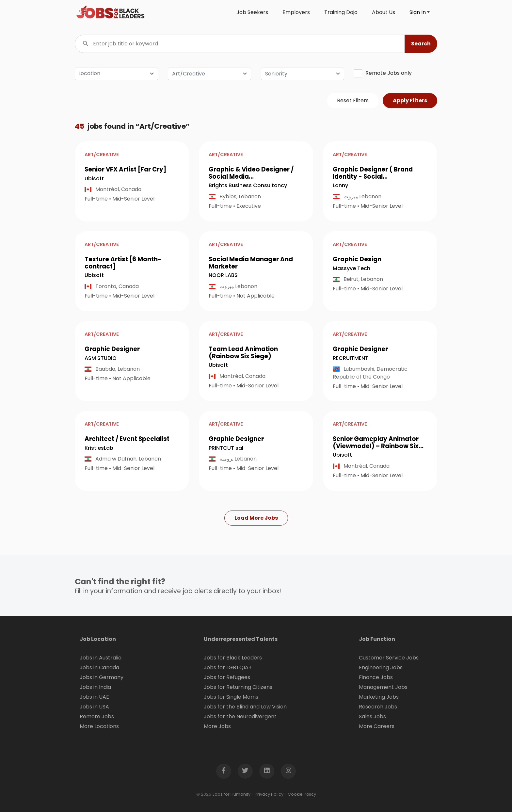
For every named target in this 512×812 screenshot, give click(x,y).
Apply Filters (410, 100)
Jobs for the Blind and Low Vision (245, 707)
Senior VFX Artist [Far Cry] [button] (125, 169)
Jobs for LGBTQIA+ (228, 667)
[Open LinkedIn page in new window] (267, 771)
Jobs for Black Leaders (233, 658)
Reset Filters (353, 100)
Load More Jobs (256, 518)
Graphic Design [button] (357, 259)
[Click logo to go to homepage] (111, 12)
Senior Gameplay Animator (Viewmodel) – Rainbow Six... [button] (378, 442)
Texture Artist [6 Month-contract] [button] (123, 263)
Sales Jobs (372, 716)
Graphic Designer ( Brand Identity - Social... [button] (373, 173)
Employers (296, 12)
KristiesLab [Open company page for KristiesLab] (99, 448)
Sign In (418, 12)
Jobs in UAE (94, 697)
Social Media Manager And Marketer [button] (251, 263)
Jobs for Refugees (227, 677)
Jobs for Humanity (231, 794)
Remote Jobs (97, 716)
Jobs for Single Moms (231, 697)
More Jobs (217, 726)
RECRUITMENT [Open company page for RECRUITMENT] (351, 358)
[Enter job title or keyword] (256, 44)
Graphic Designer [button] (112, 349)
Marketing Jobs (379, 697)
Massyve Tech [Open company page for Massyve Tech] (352, 268)
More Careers (377, 726)
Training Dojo (341, 12)
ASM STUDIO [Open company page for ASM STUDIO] (101, 358)
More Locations (99, 726)
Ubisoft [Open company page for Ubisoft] (94, 179)
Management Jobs (383, 687)
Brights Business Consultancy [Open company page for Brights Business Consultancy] (248, 185)
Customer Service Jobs (389, 658)
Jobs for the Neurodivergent (240, 716)
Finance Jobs (376, 677)
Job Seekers (252, 12)
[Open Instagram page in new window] (288, 771)
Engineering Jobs (381, 667)
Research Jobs (378, 707)
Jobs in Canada (99, 667)
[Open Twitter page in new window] (245, 771)
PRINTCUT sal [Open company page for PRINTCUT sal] (226, 448)
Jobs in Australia (101, 658)
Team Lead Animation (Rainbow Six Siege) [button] (243, 353)
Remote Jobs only (383, 73)
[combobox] (209, 74)
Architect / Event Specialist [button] (127, 439)
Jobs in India (95, 687)
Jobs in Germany (102, 677)
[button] (421, 44)
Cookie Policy (302, 794)
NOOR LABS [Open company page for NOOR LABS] (223, 275)
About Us (384, 12)
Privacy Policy (269, 794)
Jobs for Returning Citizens (238, 687)
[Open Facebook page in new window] (224, 771)
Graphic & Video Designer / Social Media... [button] (251, 173)
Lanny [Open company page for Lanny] (340, 185)
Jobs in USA (94, 707)
